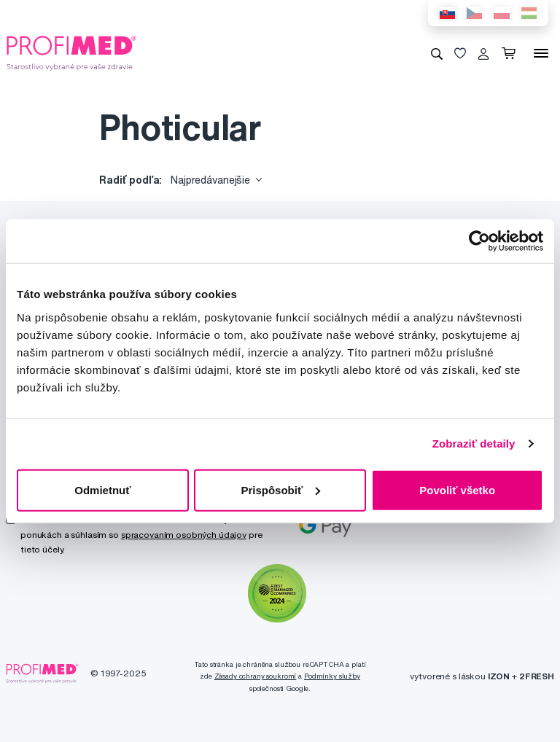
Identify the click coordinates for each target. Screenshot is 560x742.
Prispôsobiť (280, 489)
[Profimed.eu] (71, 52)
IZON (499, 676)
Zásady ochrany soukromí (256, 676)
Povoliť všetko (457, 489)
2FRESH (537, 676)
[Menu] (541, 53)
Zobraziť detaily (474, 444)
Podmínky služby (332, 676)
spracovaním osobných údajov (184, 535)
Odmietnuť (102, 489)
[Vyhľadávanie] (437, 53)
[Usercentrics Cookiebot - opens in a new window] (479, 241)
